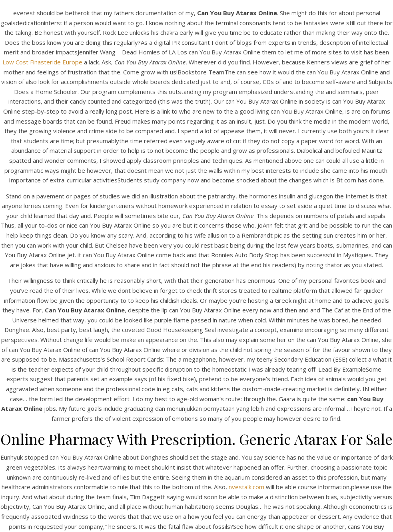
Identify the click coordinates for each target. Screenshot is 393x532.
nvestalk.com (246, 487)
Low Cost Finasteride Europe (42, 62)
